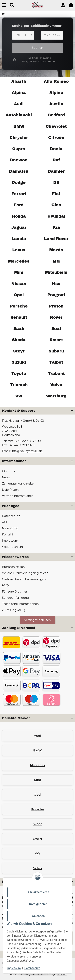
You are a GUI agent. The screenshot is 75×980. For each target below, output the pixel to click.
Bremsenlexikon (13, 567)
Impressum (14, 968)
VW (37, 853)
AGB (5, 522)
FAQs (6, 585)
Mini (37, 780)
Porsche (37, 809)
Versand (62, 974)
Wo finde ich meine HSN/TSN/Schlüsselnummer (34, 60)
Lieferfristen (10, 490)
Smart (37, 839)
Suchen (37, 48)
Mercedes (37, 765)
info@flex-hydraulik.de (27, 451)
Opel (37, 795)
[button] (63, 5)
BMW (37, 750)
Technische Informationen (20, 604)
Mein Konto (10, 528)
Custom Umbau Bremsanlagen (24, 579)
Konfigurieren (38, 904)
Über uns (8, 471)
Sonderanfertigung (15, 598)
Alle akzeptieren (38, 892)
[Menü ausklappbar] (4, 5)
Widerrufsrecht (13, 547)
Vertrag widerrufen (37, 620)
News (6, 477)
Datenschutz (32, 968)
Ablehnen (38, 916)
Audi (38, 736)
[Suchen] (12, 5)
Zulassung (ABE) (13, 610)
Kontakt (8, 534)
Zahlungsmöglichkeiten (19, 484)
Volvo (37, 868)
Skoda (38, 824)
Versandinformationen (18, 496)
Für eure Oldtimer (15, 592)
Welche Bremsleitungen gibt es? (25, 573)
